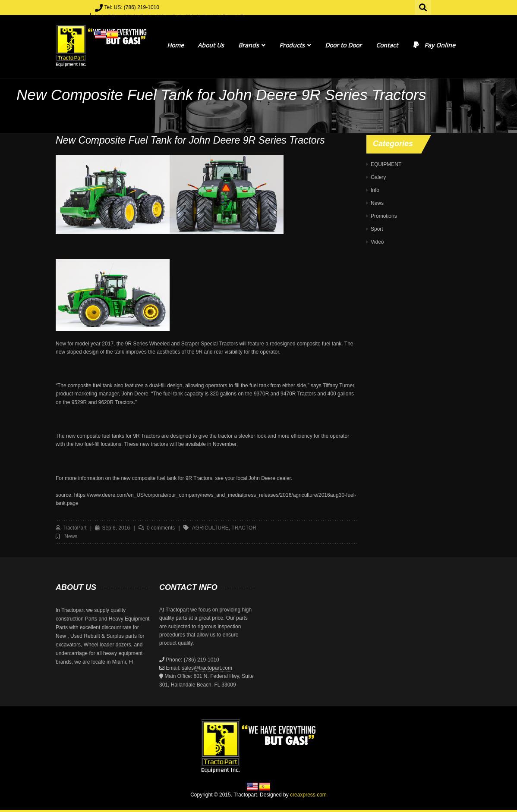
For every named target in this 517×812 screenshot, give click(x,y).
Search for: (423, 6)
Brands (252, 45)
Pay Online (433, 45)
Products (295, 45)
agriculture (210, 528)
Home (175, 45)
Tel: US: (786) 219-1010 (132, 7)
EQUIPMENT (386, 164)
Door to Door (343, 45)
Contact (387, 45)
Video (377, 242)
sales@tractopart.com (207, 668)
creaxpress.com (308, 795)
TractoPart (75, 528)
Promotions (384, 216)
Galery (378, 177)
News (71, 536)
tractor (244, 528)
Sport (377, 229)
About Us (211, 45)
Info (375, 190)
